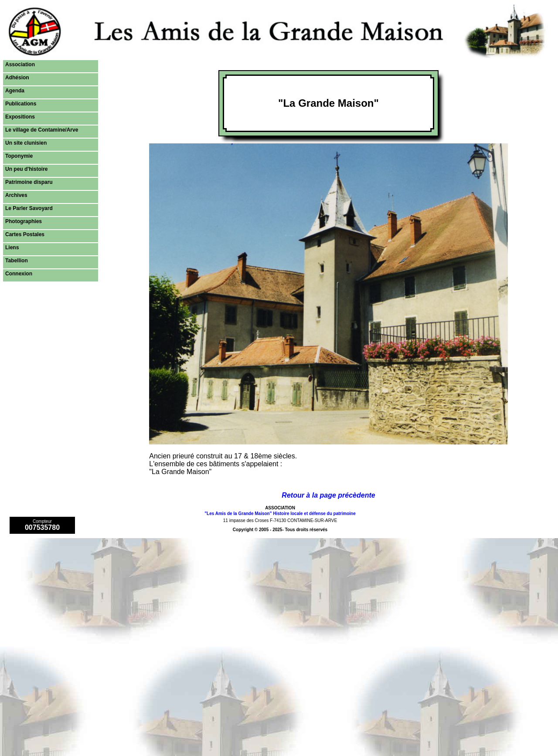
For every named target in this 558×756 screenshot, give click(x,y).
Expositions (20, 117)
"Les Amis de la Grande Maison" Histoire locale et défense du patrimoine (280, 514)
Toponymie (19, 156)
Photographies (24, 221)
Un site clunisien (26, 143)
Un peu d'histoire (27, 169)
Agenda (15, 91)
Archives (16, 195)
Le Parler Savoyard (29, 208)
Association (20, 64)
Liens (12, 247)
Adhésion (17, 78)
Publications (21, 104)
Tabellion (17, 261)
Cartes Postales (25, 234)
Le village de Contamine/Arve (42, 130)
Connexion (19, 274)
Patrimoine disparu (29, 182)
